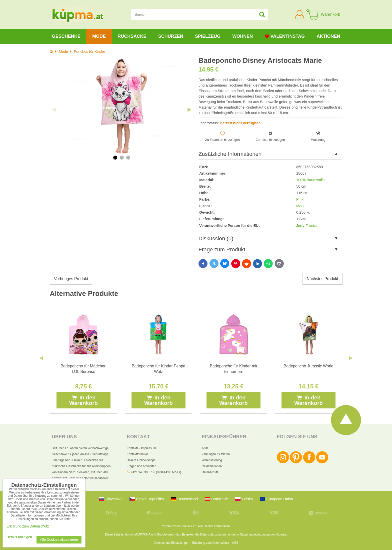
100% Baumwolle (310, 180)
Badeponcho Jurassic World (309, 366)
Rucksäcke (132, 36)
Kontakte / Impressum (141, 448)
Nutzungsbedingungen (255, 534)
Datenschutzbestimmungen (218, 534)
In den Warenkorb (83, 400)
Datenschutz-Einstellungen (171, 543)
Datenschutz (210, 472)
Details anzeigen (19, 537)
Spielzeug (208, 36)
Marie (301, 206)
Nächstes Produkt (322, 279)
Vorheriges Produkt (71, 279)
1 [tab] (115, 158)
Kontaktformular (137, 454)
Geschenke (66, 36)
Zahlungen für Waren (216, 454)
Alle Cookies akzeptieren (59, 540)
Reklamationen (212, 466)
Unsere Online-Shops (141, 460)
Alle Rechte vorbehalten (214, 526)
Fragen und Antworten (141, 466)
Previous (54, 110)
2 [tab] (122, 158)
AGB (205, 448)
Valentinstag (285, 36)
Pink (300, 199)
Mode (99, 36)
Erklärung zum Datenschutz (211, 543)
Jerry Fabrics (307, 226)
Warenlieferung (212, 460)
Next (189, 110)
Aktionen (328, 36)
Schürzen (171, 36)
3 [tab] (128, 158)
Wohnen (242, 36)
